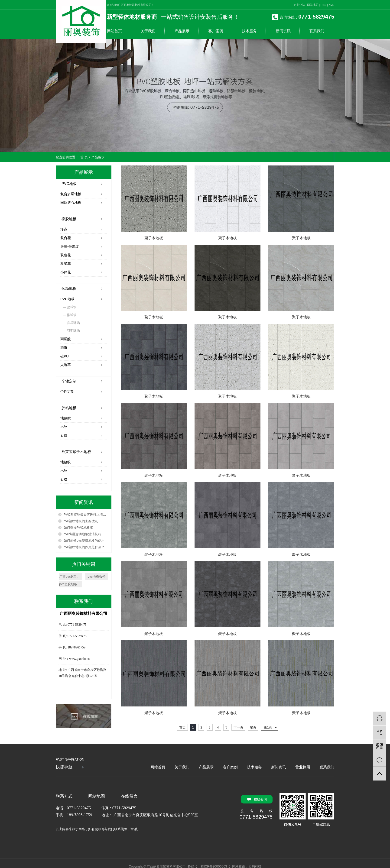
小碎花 (66, 272)
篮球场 (72, 307)
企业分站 (299, 5)
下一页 (238, 727)
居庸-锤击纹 (70, 246)
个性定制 (69, 381)
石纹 (64, 435)
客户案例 (216, 31)
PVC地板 (69, 184)
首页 (182, 727)
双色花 (66, 255)
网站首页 (114, 31)
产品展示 (182, 31)
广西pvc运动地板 (71, 577)
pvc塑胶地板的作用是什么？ (84, 547)
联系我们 (317, 31)
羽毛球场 (73, 331)
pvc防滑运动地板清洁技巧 (82, 534)
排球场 (72, 315)
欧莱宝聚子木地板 (76, 452)
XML (331, 5)
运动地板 (69, 289)
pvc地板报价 (97, 577)
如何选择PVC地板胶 (78, 528)
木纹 (64, 427)
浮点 (64, 229)
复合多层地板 (71, 194)
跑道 (64, 348)
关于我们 (148, 31)
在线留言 (129, 796)
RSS (323, 5)
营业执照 (303, 767)
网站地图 (313, 5)
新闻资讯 (283, 31)
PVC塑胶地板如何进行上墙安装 (86, 515)
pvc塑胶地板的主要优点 (81, 521)
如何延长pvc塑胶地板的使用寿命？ (86, 541)
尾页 (253, 727)
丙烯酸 (66, 339)
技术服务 (249, 31)
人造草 (66, 365)
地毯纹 (66, 418)
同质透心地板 (71, 202)
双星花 (66, 264)
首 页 (84, 157)
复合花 (66, 238)
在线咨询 (260, 799)
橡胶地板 (69, 219)
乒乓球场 (73, 323)
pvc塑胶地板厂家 (71, 584)
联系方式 (64, 796)
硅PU (65, 356)
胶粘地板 (69, 408)
